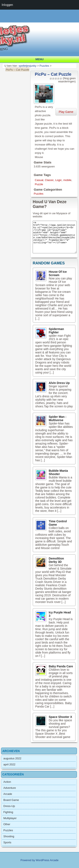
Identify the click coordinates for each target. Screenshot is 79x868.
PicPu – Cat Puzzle (53, 74)
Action (7, 782)
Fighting (8, 812)
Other (7, 824)
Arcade (8, 794)
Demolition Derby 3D (56, 560)
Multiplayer (10, 818)
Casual (39, 180)
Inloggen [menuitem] (7, 5)
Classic (49, 180)
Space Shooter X (60, 717)
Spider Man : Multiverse (58, 418)
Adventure (10, 788)
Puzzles (39, 194)
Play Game (66, 112)
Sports (7, 842)
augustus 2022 (12, 758)
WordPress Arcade (47, 860)
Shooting (9, 836)
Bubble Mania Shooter (58, 472)
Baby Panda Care (61, 666)
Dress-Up (9, 806)
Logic (58, 180)
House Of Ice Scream (58, 273)
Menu (39, 59)
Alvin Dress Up (59, 383)
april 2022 (9, 764)
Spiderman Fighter (56, 331)
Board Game (11, 800)
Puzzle (39, 184)
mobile (67, 180)
